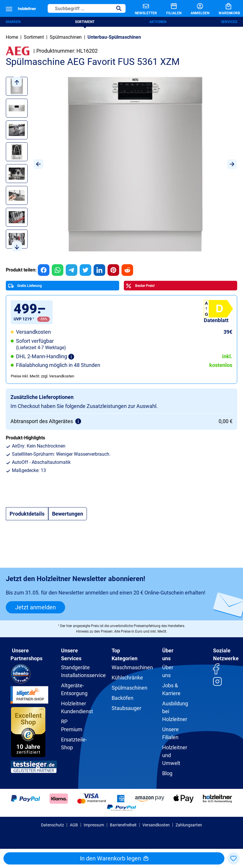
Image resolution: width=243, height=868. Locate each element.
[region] (121, 164)
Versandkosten (156, 825)
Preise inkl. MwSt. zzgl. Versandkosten (42, 376)
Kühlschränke (127, 678)
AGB (74, 825)
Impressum (94, 825)
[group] (44, 270)
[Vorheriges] (38, 164)
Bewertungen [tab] (68, 514)
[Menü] (9, 8)
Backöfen (123, 698)
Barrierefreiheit (123, 825)
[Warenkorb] (225, 8)
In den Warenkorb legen (114, 858)
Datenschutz (52, 825)
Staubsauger (126, 708)
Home (12, 37)
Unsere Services (71, 654)
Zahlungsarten (189, 825)
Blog (167, 773)
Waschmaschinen (132, 667)
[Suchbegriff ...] (80, 8)
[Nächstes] (232, 164)
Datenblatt (216, 320)
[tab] (27, 514)
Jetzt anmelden (35, 607)
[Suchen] (119, 8)
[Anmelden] (195, 8)
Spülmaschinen (129, 688)
